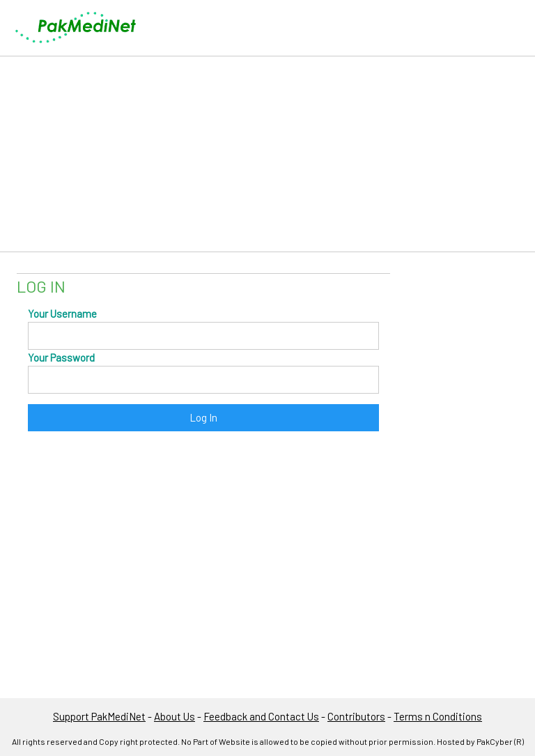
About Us (175, 716)
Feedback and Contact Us (261, 716)
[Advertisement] (267, 154)
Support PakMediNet (99, 716)
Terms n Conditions (438, 716)
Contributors (356, 716)
